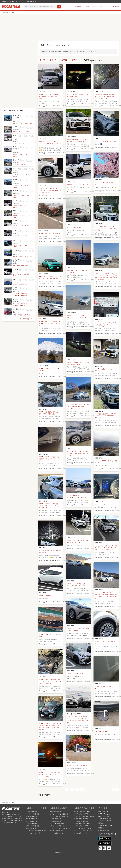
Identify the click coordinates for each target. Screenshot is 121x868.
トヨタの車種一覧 (32, 812)
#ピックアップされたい (80, 315)
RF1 (14, 266)
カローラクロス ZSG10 (74, 714)
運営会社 (101, 828)
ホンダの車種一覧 (32, 816)
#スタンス (98, 273)
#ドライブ (78, 317)
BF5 (22, 143)
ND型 (24, 315)
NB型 (15, 315)
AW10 (20, 284)
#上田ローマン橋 (106, 593)
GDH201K (16, 294)
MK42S (21, 155)
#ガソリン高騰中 (72, 404)
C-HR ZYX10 (43, 92)
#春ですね (70, 317)
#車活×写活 (98, 94)
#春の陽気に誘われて (51, 412)
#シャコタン (71, 270)
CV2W (20, 186)
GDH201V (24, 294)
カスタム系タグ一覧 (81, 833)
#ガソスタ (46, 192)
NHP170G (23, 305)
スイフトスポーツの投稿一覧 (59, 814)
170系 (20, 123)
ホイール (53, 60)
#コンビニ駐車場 (72, 94)
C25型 (26, 205)
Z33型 (20, 256)
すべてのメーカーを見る (34, 833)
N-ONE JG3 (99, 366)
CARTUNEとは (103, 812)
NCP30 (15, 245)
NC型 (19, 315)
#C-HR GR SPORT (73, 139)
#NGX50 (48, 369)
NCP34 (27, 245)
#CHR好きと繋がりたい (102, 414)
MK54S (15, 156)
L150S (15, 174)
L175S (15, 176)
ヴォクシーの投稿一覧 (57, 826)
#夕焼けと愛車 (112, 141)
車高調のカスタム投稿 (81, 819)
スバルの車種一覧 (32, 821)
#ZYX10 (47, 772)
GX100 (20, 274)
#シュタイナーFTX (78, 542)
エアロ (64, 60)
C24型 (20, 205)
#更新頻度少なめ (50, 143)
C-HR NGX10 (71, 137)
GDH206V (24, 295)
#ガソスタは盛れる (79, 540)
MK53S (27, 155)
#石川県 (56, 279)
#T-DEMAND (54, 94)
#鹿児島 (83, 497)
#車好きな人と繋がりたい (106, 96)
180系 (25, 123)
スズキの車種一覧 (32, 824)
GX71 (15, 274)
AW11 (25, 284)
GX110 (15, 276)
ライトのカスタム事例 (81, 821)
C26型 (15, 207)
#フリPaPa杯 (84, 766)
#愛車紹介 (42, 141)
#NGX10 (83, 139)
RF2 (18, 266)
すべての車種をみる (57, 833)
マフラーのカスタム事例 (82, 824)
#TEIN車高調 (77, 362)
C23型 (15, 205)
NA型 (29, 315)
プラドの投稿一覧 (56, 821)
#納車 (81, 674)
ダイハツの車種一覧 (33, 826)
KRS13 (22, 215)
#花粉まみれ (52, 414)
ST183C (27, 225)
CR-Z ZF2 (42, 548)
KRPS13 (16, 215)
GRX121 (22, 237)
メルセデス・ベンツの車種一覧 (36, 831)
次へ (116, 790)
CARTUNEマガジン (105, 814)
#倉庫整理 (79, 453)
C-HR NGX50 (43, 231)
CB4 (27, 165)
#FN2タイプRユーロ (45, 551)
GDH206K (16, 295)
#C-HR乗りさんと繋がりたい (104, 98)
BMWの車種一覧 (32, 828)
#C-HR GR (104, 687)
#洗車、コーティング (107, 369)
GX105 (26, 274)
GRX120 (16, 237)
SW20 (15, 284)
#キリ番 (103, 504)
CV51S (15, 197)
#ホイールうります (73, 451)
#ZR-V (69, 495)
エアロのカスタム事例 (81, 826)
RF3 (23, 266)
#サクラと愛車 (105, 183)
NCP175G (16, 304)
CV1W (15, 186)
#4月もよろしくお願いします (48, 188)
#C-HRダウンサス (78, 629)
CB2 (19, 165)
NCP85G (16, 305)
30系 (19, 132)
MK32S (15, 155)
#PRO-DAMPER (44, 96)
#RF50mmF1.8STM (73, 497)
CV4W (26, 186)
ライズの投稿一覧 (56, 819)
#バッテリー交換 (111, 322)
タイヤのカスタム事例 (81, 814)
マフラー (75, 60)
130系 (15, 123)
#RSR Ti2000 (75, 364)
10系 (15, 132)
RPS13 (28, 215)
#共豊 (102, 642)
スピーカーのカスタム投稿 (83, 828)
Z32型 (15, 256)
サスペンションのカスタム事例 (84, 816)
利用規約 (101, 823)
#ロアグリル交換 (55, 634)
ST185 (15, 227)
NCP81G (23, 304)
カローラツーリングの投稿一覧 (60, 828)
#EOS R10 (82, 495)
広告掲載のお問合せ (105, 830)
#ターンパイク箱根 (107, 228)
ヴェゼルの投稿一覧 (57, 831)
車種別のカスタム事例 (82, 6)
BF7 (26, 143)
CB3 (23, 165)
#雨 (81, 227)
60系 (23, 132)
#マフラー (98, 732)
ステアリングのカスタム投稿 (83, 831)
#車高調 (79, 141)
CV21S (27, 196)
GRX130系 (24, 235)
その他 (93, 60)
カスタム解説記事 (113, 6)
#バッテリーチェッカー (102, 324)
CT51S (21, 196)
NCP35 (15, 247)
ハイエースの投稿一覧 (57, 824)
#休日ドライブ (44, 277)
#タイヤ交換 (84, 184)
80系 (28, 132)
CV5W (15, 187)
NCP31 (21, 245)
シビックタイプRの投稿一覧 (59, 816)
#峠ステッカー (74, 96)
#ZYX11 (103, 141)
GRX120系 (16, 235)
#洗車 (47, 679)
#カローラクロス (72, 717)
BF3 (14, 143)
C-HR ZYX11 (43, 138)
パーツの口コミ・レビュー (98, 6)
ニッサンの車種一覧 (33, 814)
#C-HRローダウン (45, 322)
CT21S (15, 196)
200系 (30, 123)
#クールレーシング (77, 408)
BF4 (18, 143)
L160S (26, 174)
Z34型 (25, 256)
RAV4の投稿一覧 (56, 812)
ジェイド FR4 (71, 92)
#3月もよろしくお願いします (104, 546)
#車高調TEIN (54, 190)
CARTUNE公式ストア (105, 816)
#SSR (47, 94)
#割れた (41, 636)
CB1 (15, 165)
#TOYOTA (48, 234)
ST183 (21, 225)
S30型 (31, 256)
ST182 (15, 225)
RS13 (15, 217)
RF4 (27, 266)
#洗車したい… (55, 774)
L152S (21, 174)
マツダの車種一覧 (32, 819)
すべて (42, 60)
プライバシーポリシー (105, 826)
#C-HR (41, 94)
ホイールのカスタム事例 (82, 812)
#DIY (102, 322)
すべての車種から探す (27, 319)
